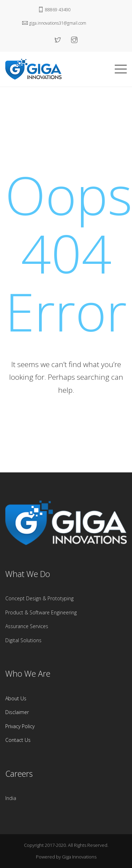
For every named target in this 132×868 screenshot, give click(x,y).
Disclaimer (17, 712)
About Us (16, 698)
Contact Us (18, 740)
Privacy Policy (20, 726)
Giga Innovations (79, 857)
